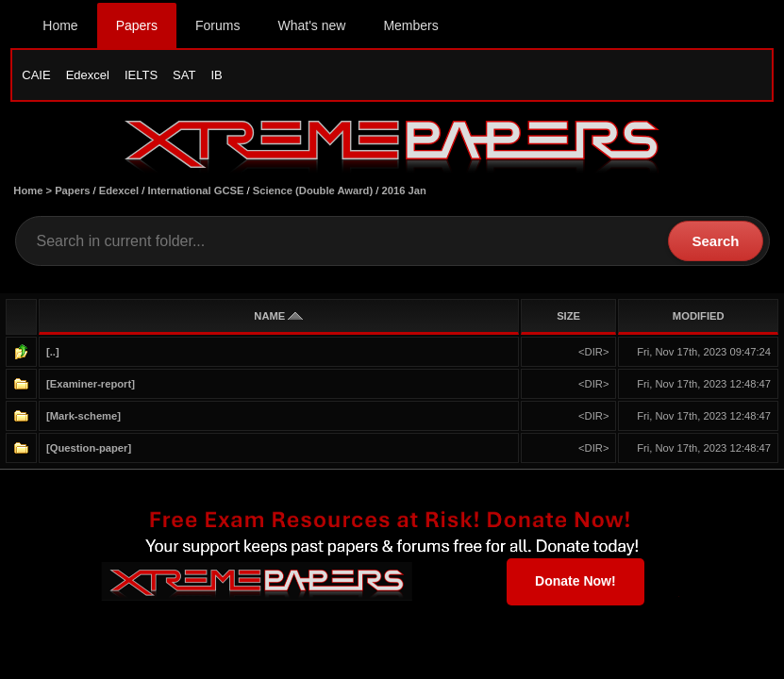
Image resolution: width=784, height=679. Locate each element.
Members (410, 25)
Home (60, 25)
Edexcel (88, 75)
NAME (278, 316)
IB (216, 75)
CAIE (36, 75)
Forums (217, 25)
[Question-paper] (89, 448)
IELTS (141, 75)
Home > (34, 190)
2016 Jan (404, 190)
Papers (137, 25)
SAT (184, 75)
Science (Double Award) (313, 190)
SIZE (568, 316)
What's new (311, 25)
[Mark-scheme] (83, 416)
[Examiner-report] (91, 384)
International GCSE (195, 190)
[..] (53, 352)
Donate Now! (575, 581)
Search (715, 241)
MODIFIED (699, 316)
